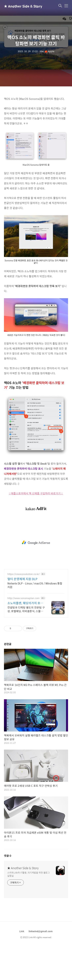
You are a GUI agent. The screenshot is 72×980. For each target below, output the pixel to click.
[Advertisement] (36, 110)
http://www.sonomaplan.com (23, 631)
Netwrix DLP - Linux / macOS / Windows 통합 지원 (35, 618)
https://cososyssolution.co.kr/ (24, 607)
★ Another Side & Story (20, 6)
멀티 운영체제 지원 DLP (22, 612)
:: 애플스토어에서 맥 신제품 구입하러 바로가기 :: (36, 527)
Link (22, 964)
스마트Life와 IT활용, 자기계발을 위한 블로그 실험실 (28, 907)
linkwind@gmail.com (41, 964)
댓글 (8, 889)
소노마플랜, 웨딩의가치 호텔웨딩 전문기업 (25, 636)
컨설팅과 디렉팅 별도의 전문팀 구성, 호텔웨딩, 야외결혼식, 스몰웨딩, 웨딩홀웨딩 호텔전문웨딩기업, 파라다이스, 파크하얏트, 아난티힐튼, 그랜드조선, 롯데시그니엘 (26, 642)
